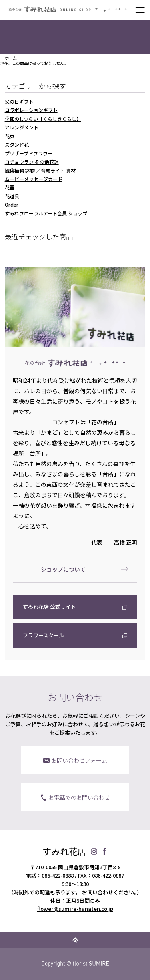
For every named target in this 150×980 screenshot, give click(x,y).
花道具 (12, 196)
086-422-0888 (58, 875)
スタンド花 (17, 144)
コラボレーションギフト (31, 110)
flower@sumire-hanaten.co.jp (75, 909)
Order (12, 204)
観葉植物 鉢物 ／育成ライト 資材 (40, 170)
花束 (10, 136)
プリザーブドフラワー (29, 153)
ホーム (11, 58)
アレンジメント (22, 127)
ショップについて (63, 569)
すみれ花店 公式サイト (49, 607)
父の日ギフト (19, 101)
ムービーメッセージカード (34, 179)
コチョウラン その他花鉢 (32, 162)
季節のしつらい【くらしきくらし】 (43, 119)
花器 (10, 187)
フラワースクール (43, 635)
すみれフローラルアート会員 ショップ (46, 213)
